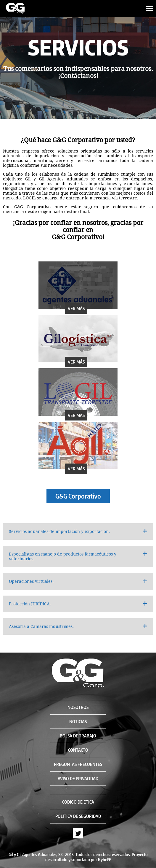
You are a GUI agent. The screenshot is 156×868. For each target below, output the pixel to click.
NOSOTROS (78, 707)
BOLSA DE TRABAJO (78, 736)
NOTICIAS (78, 722)
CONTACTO (78, 750)
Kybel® (104, 860)
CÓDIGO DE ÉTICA (78, 802)
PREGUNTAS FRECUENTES (78, 764)
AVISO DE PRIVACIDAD (78, 779)
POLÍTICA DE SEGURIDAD (78, 816)
